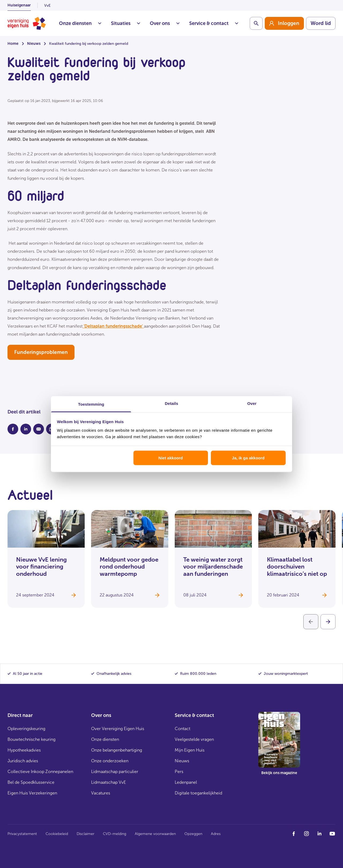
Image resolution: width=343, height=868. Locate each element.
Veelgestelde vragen (194, 739)
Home (13, 44)
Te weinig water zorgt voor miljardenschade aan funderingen (213, 567)
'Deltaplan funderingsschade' (113, 326)
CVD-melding (115, 834)
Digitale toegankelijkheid (198, 793)
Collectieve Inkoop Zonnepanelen (40, 772)
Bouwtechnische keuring (31, 739)
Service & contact (214, 23)
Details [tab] (171, 403)
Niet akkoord (171, 458)
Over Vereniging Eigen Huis (118, 729)
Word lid (321, 23)
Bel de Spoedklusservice (31, 782)
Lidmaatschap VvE (109, 782)
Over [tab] (252, 403)
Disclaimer (85, 834)
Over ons (165, 23)
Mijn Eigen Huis (190, 750)
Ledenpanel (186, 782)
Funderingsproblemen (41, 352)
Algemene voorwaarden (155, 834)
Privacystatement (22, 834)
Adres (216, 834)
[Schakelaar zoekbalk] (256, 23)
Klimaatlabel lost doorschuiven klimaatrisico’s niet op (297, 567)
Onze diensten (80, 23)
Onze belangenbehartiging (117, 750)
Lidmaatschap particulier (115, 772)
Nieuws (34, 44)
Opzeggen (193, 834)
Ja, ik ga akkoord (248, 458)
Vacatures (101, 793)
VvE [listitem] (47, 6)
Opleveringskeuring (26, 729)
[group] (284, 23)
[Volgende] (328, 622)
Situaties (126, 23)
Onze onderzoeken (110, 761)
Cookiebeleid (57, 834)
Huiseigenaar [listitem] (19, 5)
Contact (182, 729)
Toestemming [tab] (91, 404)
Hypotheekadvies (24, 750)
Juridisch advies (23, 761)
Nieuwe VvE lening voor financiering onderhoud (41, 567)
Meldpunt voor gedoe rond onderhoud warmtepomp (129, 567)
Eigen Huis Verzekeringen (32, 793)
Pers (179, 772)
